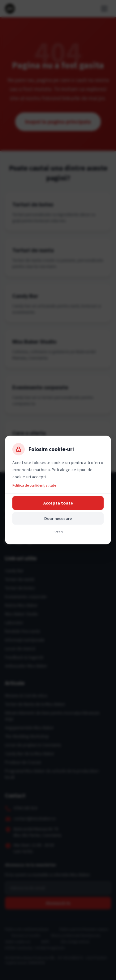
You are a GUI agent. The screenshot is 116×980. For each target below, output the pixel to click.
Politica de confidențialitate (34, 485)
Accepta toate (58, 503)
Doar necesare (58, 518)
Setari (58, 532)
